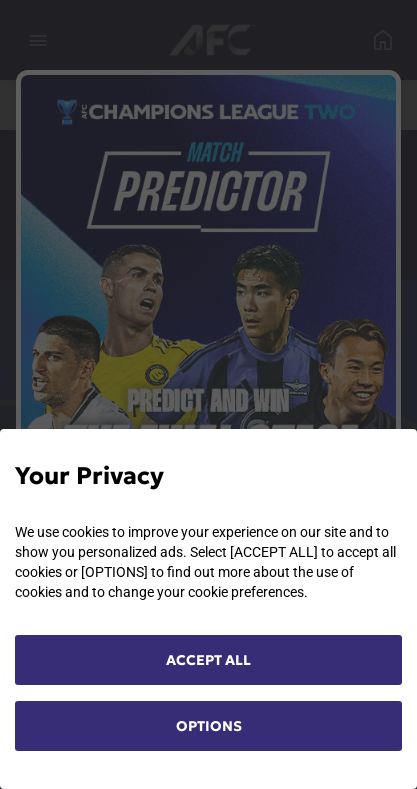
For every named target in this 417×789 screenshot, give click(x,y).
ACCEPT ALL (208, 660)
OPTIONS (209, 726)
